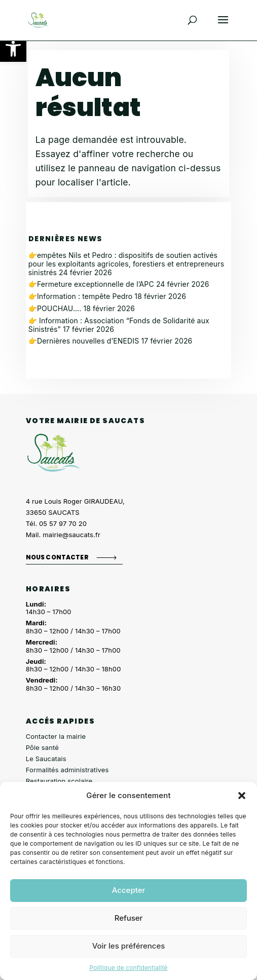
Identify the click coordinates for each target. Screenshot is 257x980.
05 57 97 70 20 (63, 523)
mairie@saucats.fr (71, 535)
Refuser (129, 918)
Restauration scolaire (59, 781)
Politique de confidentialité (128, 968)
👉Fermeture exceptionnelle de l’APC (91, 284)
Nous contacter (57, 557)
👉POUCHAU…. (55, 308)
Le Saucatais (46, 759)
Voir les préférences (129, 946)
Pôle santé (42, 747)
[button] (13, 49)
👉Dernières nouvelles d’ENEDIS (84, 341)
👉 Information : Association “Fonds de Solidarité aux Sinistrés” (119, 325)
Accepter (129, 890)
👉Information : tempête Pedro (80, 296)
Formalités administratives (67, 770)
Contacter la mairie (56, 736)
